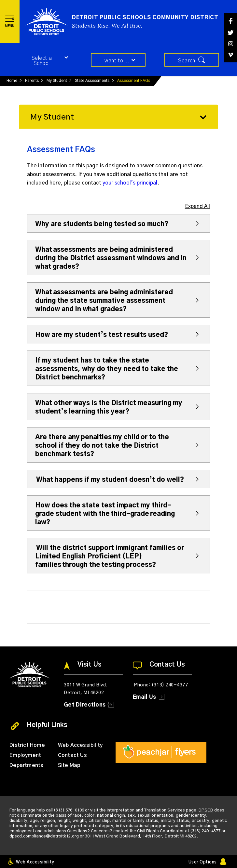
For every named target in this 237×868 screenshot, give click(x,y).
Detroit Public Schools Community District (145, 18)
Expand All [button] (197, 206)
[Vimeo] (230, 55)
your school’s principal (130, 183)
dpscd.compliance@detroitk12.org (44, 836)
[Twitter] (230, 33)
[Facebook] (230, 21)
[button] (10, 21)
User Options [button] (203, 862)
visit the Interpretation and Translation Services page (143, 810)
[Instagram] (230, 44)
